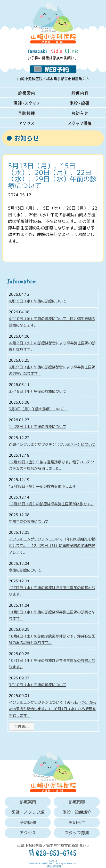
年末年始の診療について (29, 521)
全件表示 (21, 726)
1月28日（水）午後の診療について (38, 427)
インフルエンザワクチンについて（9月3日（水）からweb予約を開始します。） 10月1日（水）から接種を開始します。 (53, 709)
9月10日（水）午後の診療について (38, 685)
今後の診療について (25, 570)
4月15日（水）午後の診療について (38, 301)
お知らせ (77, 822)
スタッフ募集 (77, 833)
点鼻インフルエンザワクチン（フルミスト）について (52, 444)
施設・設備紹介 (77, 812)
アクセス (28, 833)
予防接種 (28, 822)
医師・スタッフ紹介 (28, 813)
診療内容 (77, 802)
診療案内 (28, 802)
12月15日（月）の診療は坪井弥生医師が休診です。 (51, 504)
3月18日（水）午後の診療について (38, 391)
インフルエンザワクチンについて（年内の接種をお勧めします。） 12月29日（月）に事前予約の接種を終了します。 (52, 546)
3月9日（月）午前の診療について (38, 409)
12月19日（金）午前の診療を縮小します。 (44, 486)
